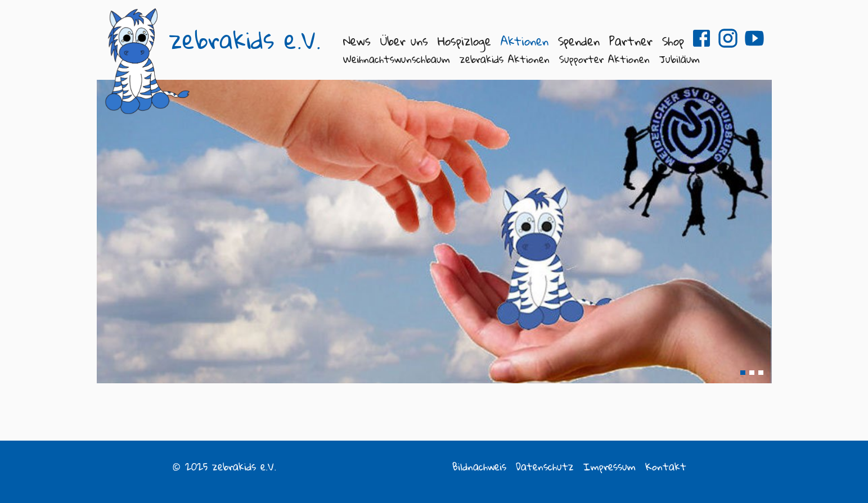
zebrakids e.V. (245, 40)
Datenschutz (545, 466)
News (357, 41)
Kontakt (666, 466)
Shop (673, 41)
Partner (631, 41)
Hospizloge (464, 41)
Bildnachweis (479, 466)
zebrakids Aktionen (505, 59)
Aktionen (525, 41)
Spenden (579, 41)
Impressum (610, 466)
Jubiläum (680, 59)
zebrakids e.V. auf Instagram (728, 38)
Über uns (404, 41)
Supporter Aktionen (604, 59)
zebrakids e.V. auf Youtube (754, 38)
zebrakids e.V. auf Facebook (701, 38)
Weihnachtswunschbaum (397, 59)
